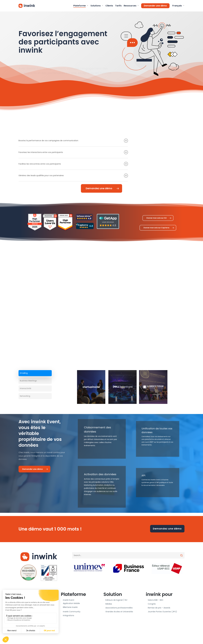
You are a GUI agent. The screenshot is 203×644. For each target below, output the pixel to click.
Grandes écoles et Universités (119, 612)
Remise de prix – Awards (159, 608)
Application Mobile (71, 603)
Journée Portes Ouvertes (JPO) (162, 612)
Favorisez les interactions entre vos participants (73, 152)
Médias (109, 604)
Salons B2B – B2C (156, 600)
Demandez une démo (167, 529)
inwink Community (72, 612)
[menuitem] (178, 6)
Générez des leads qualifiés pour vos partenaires (73, 176)
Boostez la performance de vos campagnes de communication (73, 141)
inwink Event (69, 600)
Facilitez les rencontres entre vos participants (73, 164)
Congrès (152, 604)
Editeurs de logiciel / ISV (116, 600)
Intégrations (69, 615)
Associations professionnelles (119, 608)
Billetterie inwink (70, 607)
